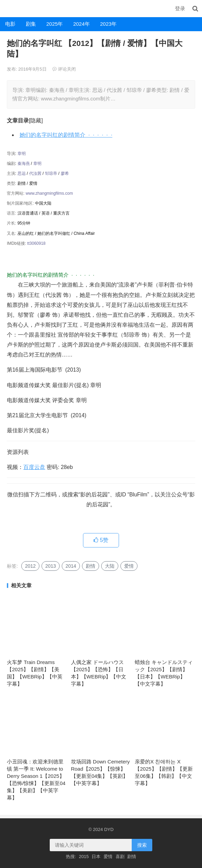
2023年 (108, 24)
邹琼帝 (51, 173)
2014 (71, 566)
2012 (30, 566)
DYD (8, 8)
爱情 (129, 566)
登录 (180, 8)
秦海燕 (24, 164)
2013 (51, 566)
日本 (96, 857)
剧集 (31, 24)
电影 (10, 24)
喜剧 (120, 857)
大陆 (110, 566)
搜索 (142, 845)
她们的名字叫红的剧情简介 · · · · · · (66, 135)
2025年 (55, 24)
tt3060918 (36, 243)
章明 (22, 154)
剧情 (91, 566)
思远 (22, 173)
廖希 (65, 173)
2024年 (81, 24)
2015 (84, 857)
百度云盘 (34, 467)
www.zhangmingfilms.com (49, 193)
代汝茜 (35, 173)
